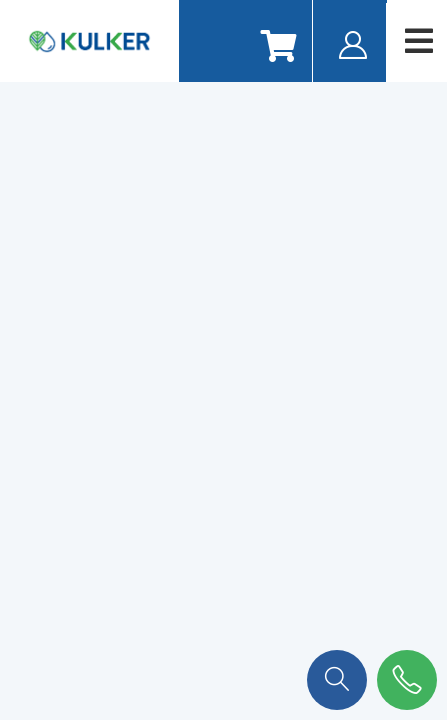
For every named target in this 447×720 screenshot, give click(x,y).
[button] (337, 678)
